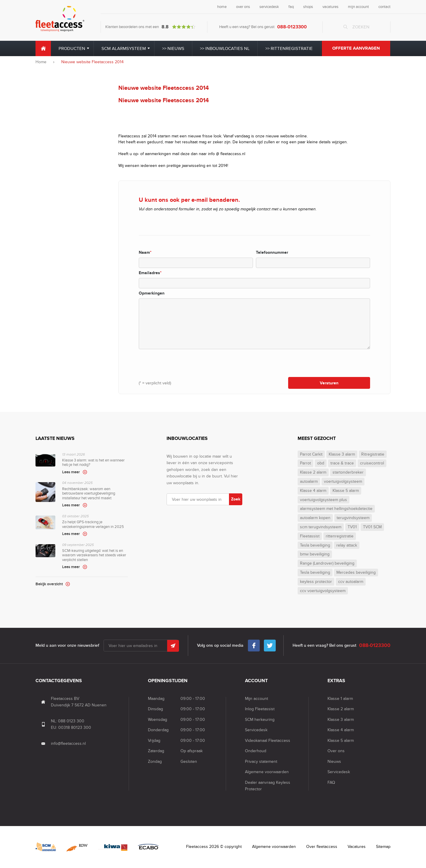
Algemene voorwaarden (267, 772)
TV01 (352, 527)
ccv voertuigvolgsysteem (323, 591)
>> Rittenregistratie (289, 48)
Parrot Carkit (311, 454)
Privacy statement (261, 761)
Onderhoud (256, 751)
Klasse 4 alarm (313, 491)
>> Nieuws (173, 48)
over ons (243, 7)
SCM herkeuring (260, 720)
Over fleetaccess (322, 847)
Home (43, 48)
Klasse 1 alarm (340, 699)
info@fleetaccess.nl (68, 743)
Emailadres (150, 273)
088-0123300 (292, 27)
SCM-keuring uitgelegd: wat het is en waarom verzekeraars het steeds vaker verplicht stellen (95, 557)
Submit (173, 646)
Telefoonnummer (272, 252)
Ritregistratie (373, 454)
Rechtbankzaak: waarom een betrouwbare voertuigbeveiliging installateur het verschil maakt (95, 495)
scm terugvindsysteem (321, 527)
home (222, 7)
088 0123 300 (71, 721)
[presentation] (184, 363)
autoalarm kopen (315, 518)
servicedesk (269, 7)
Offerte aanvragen (356, 48)
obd (321, 463)
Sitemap (383, 847)
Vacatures (357, 847)
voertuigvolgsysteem (343, 482)
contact (384, 7)
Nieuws (334, 761)
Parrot (305, 463)
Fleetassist (310, 536)
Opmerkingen (152, 293)
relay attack (347, 545)
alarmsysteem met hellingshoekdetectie (336, 509)
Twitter (270, 644)
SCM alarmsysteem (124, 48)
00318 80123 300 (75, 728)
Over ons (336, 751)
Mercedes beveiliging (356, 573)
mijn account (358, 7)
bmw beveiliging (315, 554)
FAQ (331, 782)
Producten (72, 48)
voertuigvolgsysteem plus (323, 500)
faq (291, 7)
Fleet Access (60, 19)
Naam (145, 252)
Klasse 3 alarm (342, 454)
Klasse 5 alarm (346, 491)
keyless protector (316, 582)
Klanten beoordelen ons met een (150, 27)
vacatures (330, 7)
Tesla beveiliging (315, 545)
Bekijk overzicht (49, 584)
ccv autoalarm (351, 582)
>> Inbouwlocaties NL (225, 48)
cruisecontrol (372, 463)
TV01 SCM (372, 527)
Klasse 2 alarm (313, 472)
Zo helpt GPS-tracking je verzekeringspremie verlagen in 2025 (95, 526)
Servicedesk (256, 730)
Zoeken (361, 27)
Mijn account (256, 699)
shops (308, 7)
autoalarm (309, 482)
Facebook (254, 644)
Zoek (236, 499)
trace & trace (342, 463)
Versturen (329, 383)
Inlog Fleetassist (260, 709)
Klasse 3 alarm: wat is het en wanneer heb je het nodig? (95, 464)
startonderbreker (348, 472)
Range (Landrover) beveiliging (327, 563)
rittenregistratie (340, 536)
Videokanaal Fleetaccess (268, 741)
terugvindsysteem (353, 518)
